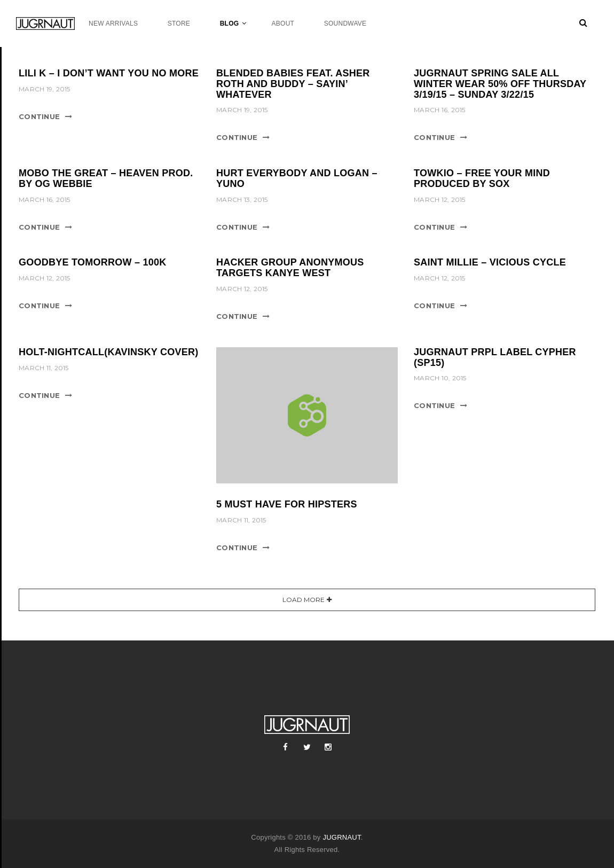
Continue (39, 116)
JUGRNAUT (341, 837)
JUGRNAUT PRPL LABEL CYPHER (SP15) (495, 357)
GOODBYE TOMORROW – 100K (92, 262)
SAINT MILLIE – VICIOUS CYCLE (490, 262)
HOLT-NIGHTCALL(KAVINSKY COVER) (109, 352)
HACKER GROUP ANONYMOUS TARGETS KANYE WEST (290, 268)
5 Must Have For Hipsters (287, 504)
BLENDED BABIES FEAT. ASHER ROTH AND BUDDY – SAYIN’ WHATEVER (293, 84)
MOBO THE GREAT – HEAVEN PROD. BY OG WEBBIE (106, 178)
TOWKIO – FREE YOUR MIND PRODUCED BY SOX (482, 178)
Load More (304, 600)
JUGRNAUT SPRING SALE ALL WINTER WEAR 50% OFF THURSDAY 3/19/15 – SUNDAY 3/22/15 (500, 84)
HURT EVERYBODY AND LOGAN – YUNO (297, 178)
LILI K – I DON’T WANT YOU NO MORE (109, 73)
